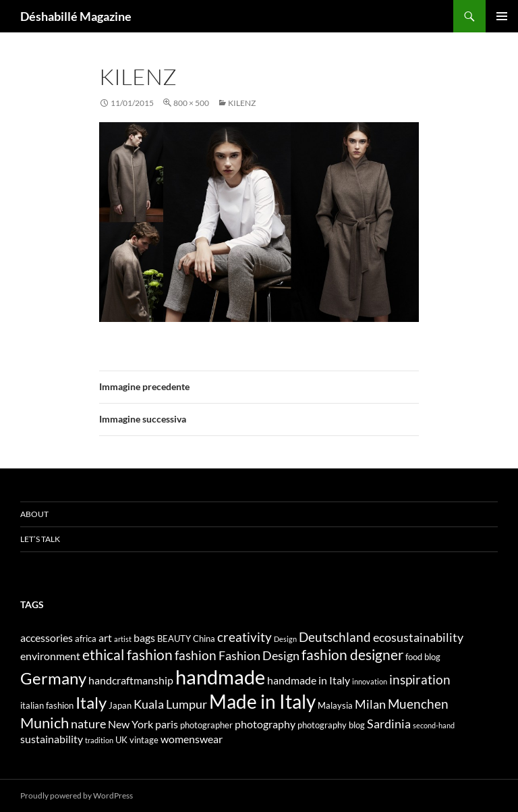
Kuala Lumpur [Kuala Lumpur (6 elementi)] (170, 704)
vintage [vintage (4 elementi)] (144, 740)
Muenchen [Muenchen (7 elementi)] (418, 704)
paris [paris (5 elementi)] (167, 724)
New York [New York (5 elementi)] (131, 724)
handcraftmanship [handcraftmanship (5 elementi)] (131, 680)
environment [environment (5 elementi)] (50, 656)
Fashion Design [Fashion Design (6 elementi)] (259, 656)
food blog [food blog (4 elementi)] (423, 657)
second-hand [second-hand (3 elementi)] (434, 725)
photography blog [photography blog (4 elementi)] (331, 725)
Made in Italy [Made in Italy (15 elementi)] (262, 702)
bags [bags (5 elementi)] (144, 638)
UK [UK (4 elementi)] (121, 740)
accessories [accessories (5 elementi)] (47, 638)
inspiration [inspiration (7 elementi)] (420, 679)
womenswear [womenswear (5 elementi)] (192, 739)
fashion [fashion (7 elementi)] (196, 655)
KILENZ (242, 103)
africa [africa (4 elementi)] (86, 639)
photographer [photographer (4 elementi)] (206, 725)
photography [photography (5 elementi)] (265, 724)
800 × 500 (191, 103)
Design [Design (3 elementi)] (285, 639)
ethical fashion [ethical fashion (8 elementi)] (127, 655)
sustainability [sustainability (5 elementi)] (52, 739)
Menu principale (502, 16)
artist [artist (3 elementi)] (123, 639)
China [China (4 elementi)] (204, 639)
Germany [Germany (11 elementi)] (53, 678)
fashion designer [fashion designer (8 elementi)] (352, 655)
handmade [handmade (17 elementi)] (220, 677)
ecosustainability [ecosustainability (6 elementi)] (418, 638)
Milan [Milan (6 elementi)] (370, 704)
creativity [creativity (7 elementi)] (244, 637)
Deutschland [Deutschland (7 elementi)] (335, 637)
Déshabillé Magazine (76, 16)
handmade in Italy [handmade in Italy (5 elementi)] (309, 680)
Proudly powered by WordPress (77, 795)
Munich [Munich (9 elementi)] (45, 723)
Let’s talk (40, 539)
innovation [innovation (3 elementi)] (370, 681)
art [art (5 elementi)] (105, 638)
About (34, 514)
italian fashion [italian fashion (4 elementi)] (47, 705)
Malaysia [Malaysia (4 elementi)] (335, 705)
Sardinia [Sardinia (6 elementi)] (389, 724)
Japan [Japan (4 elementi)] (120, 705)
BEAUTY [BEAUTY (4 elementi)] (174, 639)
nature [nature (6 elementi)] (88, 724)
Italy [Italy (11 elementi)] (91, 702)
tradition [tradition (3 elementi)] (99, 740)
